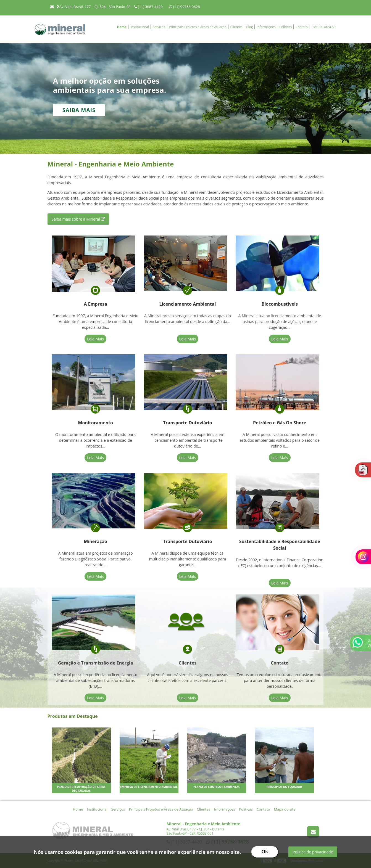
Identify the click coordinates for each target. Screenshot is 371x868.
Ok (265, 852)
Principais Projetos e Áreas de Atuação (198, 27)
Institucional (140, 27)
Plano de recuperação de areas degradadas (81, 789)
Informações (266, 27)
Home (122, 27)
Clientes (236, 27)
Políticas (286, 27)
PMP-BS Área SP (323, 27)
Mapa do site (285, 809)
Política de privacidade (313, 852)
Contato (302, 27)
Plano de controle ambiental (217, 787)
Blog (249, 27)
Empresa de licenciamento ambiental (149, 787)
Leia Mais (95, 339)
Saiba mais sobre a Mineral (78, 219)
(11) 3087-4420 (149, 7)
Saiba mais (79, 110)
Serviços (159, 27)
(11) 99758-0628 (184, 7)
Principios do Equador (284, 787)
